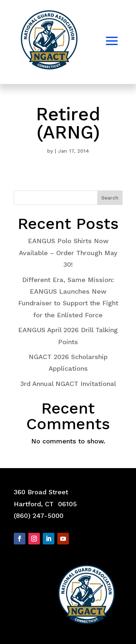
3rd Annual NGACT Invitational (68, 384)
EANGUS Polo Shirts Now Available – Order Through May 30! (68, 253)
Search (110, 198)
